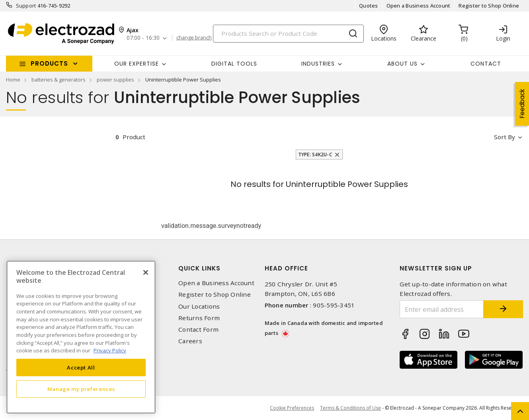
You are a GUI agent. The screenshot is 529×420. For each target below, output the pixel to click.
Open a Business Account (419, 6)
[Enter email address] (442, 309)
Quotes (369, 6)
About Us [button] (402, 64)
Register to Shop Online (489, 6)
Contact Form (198, 330)
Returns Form (199, 318)
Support (26, 6)
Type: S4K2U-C (315, 155)
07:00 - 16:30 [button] (143, 38)
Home (13, 80)
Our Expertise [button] (137, 64)
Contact (486, 64)
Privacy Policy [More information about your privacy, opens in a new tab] (110, 350)
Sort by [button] (505, 137)
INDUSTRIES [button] (318, 64)
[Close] (146, 272)
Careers (190, 341)
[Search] (288, 34)
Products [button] (49, 63)
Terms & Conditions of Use (350, 408)
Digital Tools (234, 64)
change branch (194, 38)
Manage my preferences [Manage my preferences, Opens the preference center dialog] (81, 389)
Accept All (81, 367)
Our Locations (199, 306)
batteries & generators (59, 80)
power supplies (115, 80)
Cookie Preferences (292, 408)
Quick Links (199, 268)
